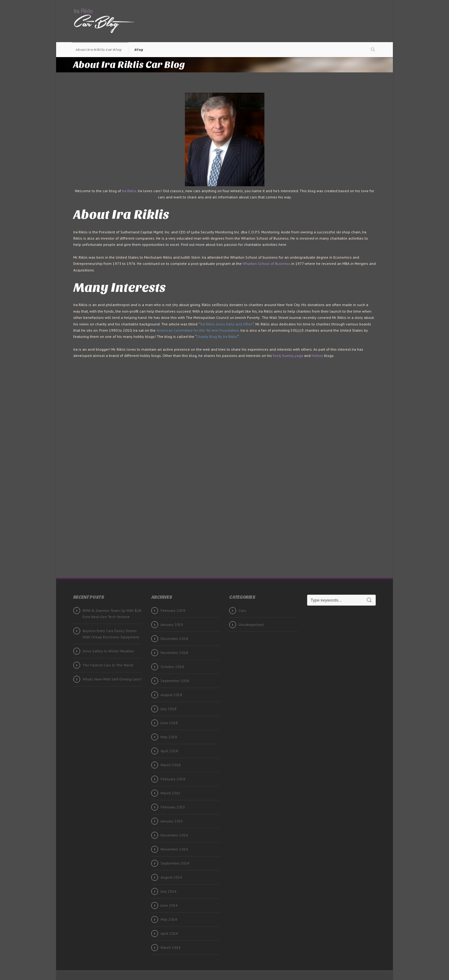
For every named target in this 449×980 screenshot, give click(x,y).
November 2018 (174, 653)
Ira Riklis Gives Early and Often (227, 324)
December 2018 (174, 639)
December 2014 (174, 835)
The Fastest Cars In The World (108, 665)
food (277, 356)
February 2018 (173, 779)
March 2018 (171, 765)
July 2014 (169, 891)
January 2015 (172, 821)
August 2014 (171, 877)
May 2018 (169, 737)
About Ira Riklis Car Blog (99, 50)
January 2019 (172, 624)
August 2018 (171, 695)
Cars (242, 610)
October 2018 (172, 667)
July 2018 (169, 709)
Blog (139, 50)
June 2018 (169, 723)
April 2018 (169, 751)
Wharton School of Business (266, 263)
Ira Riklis (129, 191)
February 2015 (173, 807)
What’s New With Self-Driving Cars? (112, 679)
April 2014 (169, 933)
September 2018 (175, 681)
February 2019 (173, 610)
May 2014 (169, 919)
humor (288, 356)
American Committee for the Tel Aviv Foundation (198, 330)
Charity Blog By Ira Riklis (217, 336)
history (317, 356)
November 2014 (174, 849)
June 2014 (169, 905)
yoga (299, 356)
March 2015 (171, 793)
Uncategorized (251, 624)
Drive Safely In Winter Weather (108, 651)
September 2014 (175, 863)
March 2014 (171, 947)
